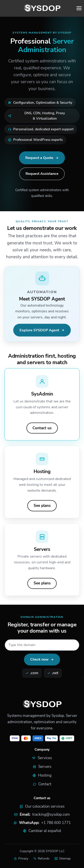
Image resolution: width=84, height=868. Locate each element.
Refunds (41, 858)
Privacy (21, 858)
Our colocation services (42, 806)
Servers (42, 767)
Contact (42, 784)
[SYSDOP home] (42, 8)
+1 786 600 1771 (56, 823)
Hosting (42, 775)
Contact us (42, 429)
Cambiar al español (45, 831)
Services (42, 758)
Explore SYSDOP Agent (39, 331)
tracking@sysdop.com (51, 814)
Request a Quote (39, 158)
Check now (39, 659)
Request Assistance (42, 174)
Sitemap (62, 858)
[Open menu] (79, 8)
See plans (42, 506)
